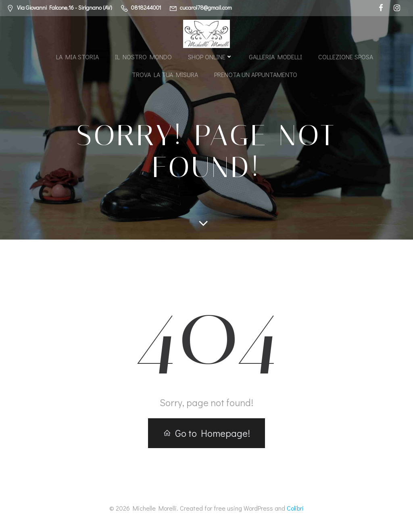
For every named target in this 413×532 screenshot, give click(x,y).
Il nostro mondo (143, 57)
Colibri (295, 508)
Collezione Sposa (346, 57)
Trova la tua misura (165, 74)
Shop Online (210, 57)
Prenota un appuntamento (256, 74)
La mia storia (77, 57)
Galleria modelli (275, 57)
